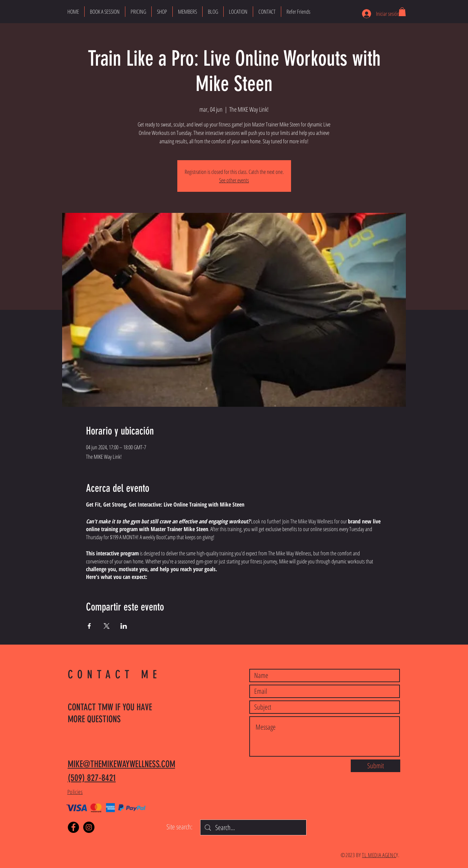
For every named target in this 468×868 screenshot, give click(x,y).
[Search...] (253, 828)
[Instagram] (89, 827)
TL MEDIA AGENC (379, 855)
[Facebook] (73, 827)
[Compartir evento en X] (107, 626)
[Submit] (375, 766)
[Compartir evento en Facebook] (89, 626)
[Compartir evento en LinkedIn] (124, 626)
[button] (402, 12)
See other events (234, 180)
